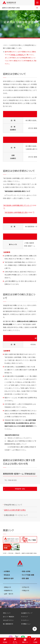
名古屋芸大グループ (27, 613)
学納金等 (17, 553)
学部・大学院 (26, 571)
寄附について (7, 613)
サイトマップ (24, 617)
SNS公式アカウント (8, 620)
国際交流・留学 (9, 578)
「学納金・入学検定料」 (17, 55)
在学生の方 (26, 587)
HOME (5, 553)
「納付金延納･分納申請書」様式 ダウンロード (20, 205)
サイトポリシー (25, 620)
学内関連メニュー (26, 624)
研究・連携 (25, 578)
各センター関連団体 (9, 617)
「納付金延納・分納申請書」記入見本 (18, 212)
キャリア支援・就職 (28, 575)
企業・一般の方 (9, 594)
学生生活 (11, 553)
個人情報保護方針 (8, 624)
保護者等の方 (8, 590)
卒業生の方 (26, 590)
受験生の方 (8, 587)
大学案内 (7, 571)
